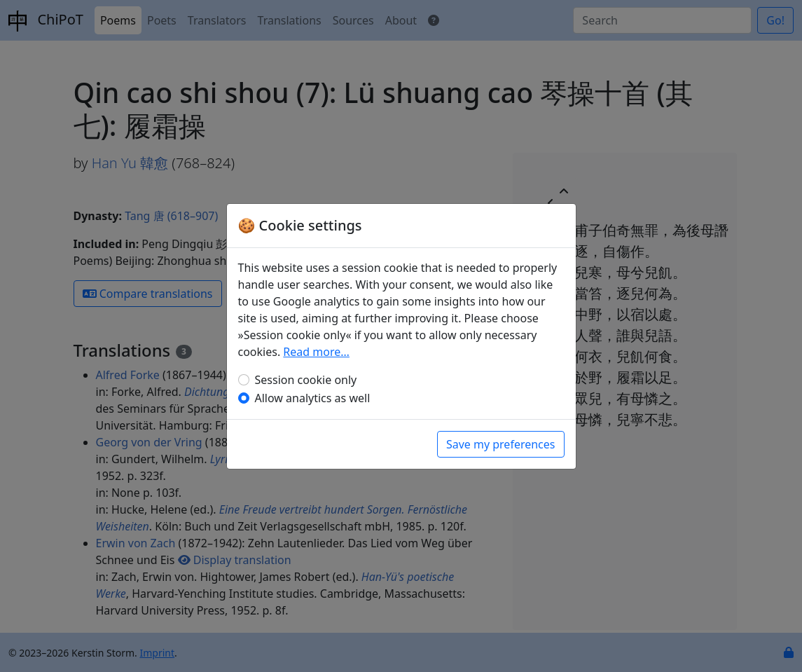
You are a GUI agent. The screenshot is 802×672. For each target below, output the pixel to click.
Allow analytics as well (313, 398)
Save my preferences (501, 444)
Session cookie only (306, 380)
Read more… (316, 352)
